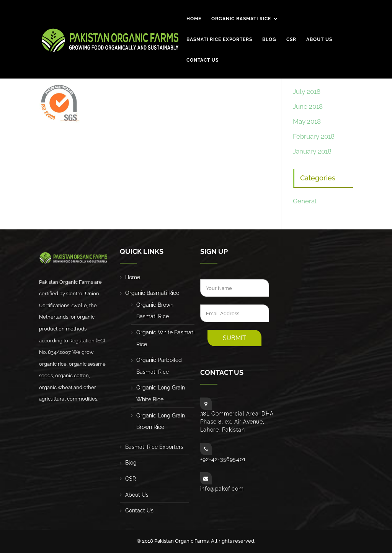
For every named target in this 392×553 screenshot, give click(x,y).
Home (194, 19)
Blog (269, 40)
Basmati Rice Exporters (219, 40)
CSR (291, 40)
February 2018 (314, 136)
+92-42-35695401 (223, 459)
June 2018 (308, 106)
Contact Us (203, 60)
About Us (319, 40)
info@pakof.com (222, 489)
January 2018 (312, 151)
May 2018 (307, 121)
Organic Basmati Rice (241, 19)
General (305, 201)
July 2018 (307, 92)
